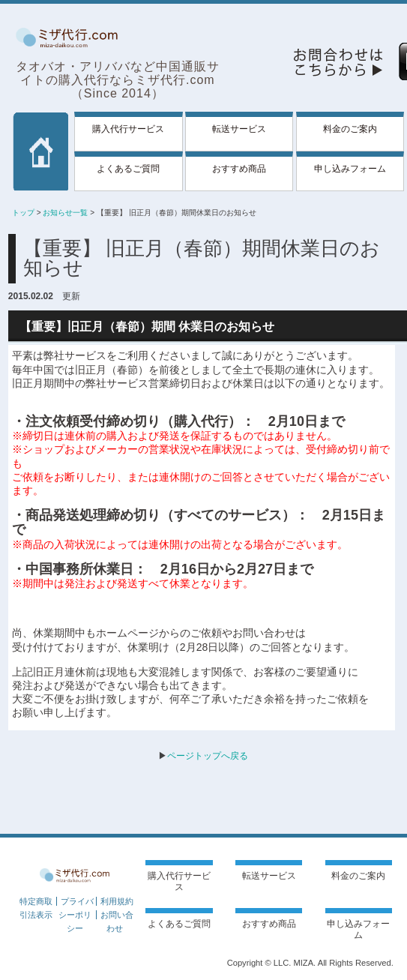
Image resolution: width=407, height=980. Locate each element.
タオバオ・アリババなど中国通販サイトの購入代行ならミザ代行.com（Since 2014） (118, 80)
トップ (23, 213)
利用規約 (117, 901)
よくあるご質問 (128, 169)
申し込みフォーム (350, 169)
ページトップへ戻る (208, 756)
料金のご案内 (350, 129)
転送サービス (239, 129)
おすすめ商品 (239, 169)
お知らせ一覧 (65, 213)
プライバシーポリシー (76, 915)
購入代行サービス (128, 129)
